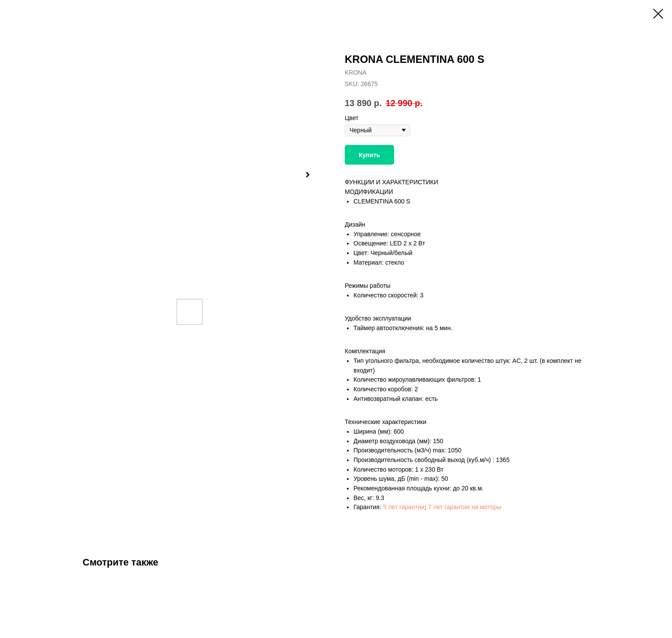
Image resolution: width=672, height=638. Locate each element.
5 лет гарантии (404, 507)
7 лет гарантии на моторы (465, 507)
